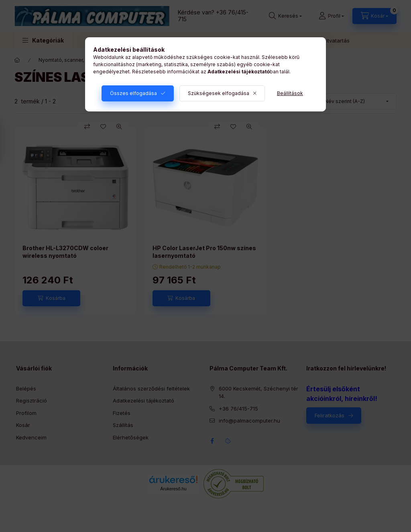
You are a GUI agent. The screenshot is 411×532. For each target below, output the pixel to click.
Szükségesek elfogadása (219, 93)
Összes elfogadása (133, 93)
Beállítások (290, 93)
